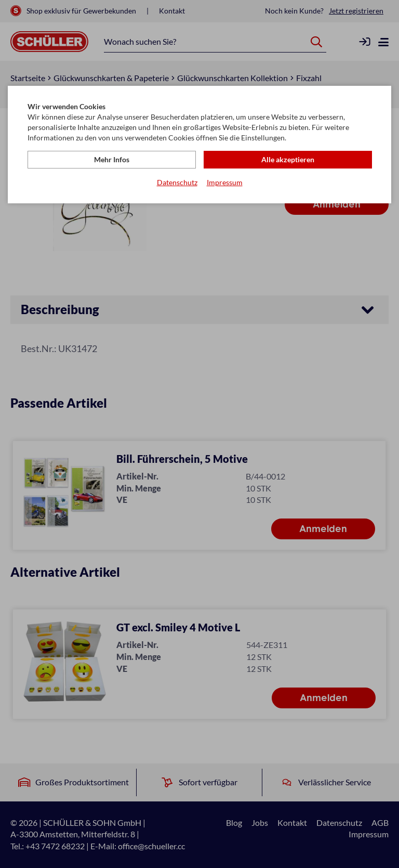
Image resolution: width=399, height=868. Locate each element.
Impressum (225, 182)
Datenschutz (177, 182)
